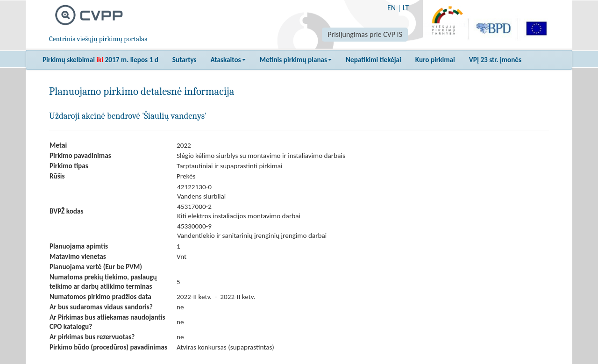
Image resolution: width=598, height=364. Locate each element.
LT (406, 8)
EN (392, 8)
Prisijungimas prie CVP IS (365, 34)
